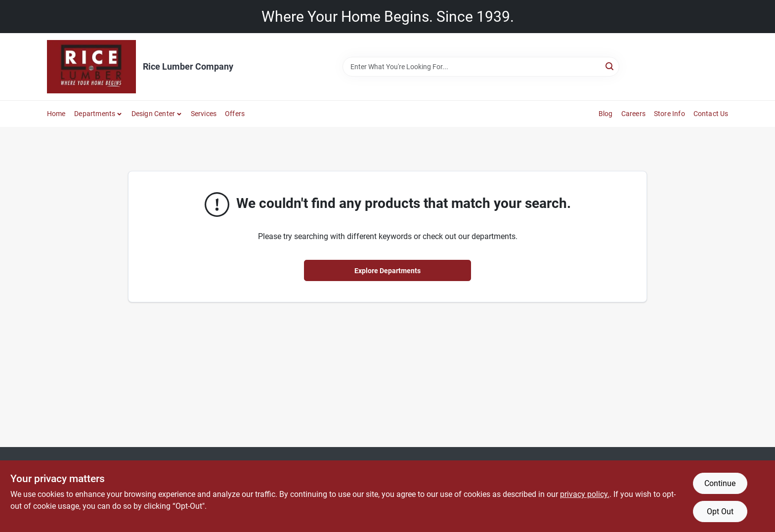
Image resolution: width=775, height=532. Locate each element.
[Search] (610, 66)
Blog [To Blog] (606, 114)
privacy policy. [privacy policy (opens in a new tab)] (585, 494)
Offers (235, 114)
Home (56, 114)
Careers (633, 114)
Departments (95, 114)
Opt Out (720, 512)
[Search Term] (481, 67)
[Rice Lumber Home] (91, 67)
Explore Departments (387, 271)
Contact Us (711, 114)
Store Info (669, 114)
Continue (720, 483)
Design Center (153, 114)
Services (204, 114)
